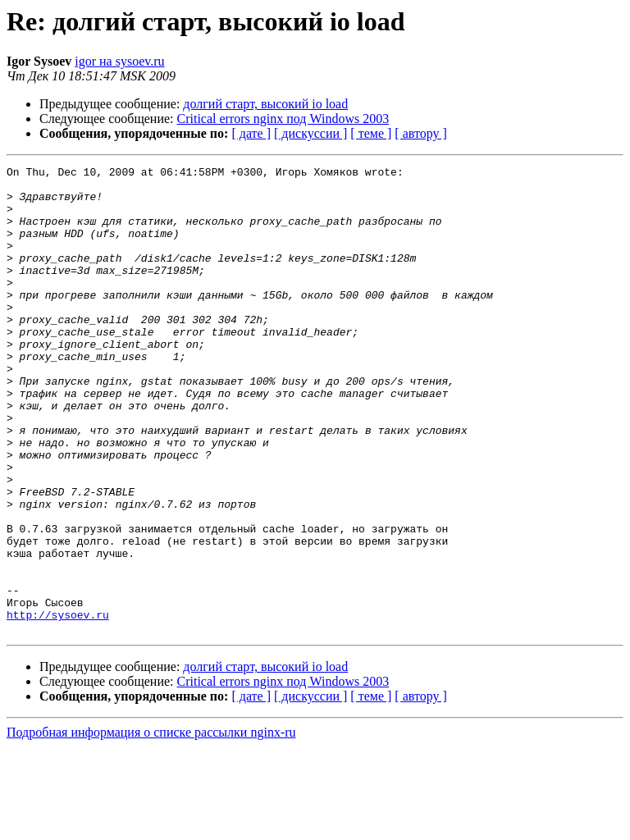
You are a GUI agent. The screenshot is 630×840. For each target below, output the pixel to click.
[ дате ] (251, 133)
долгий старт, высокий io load (265, 104)
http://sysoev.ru (58, 705)
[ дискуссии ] (310, 133)
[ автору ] (420, 133)
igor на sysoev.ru (119, 61)
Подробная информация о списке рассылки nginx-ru (151, 826)
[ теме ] (371, 133)
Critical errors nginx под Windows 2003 (283, 119)
